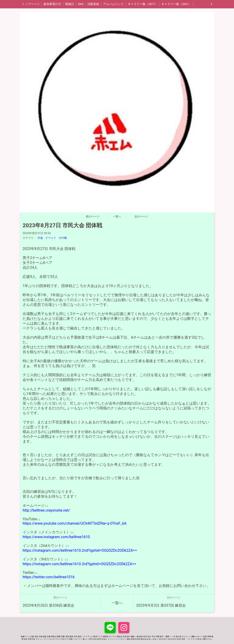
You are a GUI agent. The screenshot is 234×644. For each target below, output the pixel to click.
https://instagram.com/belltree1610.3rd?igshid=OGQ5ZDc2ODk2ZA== (79, 564)
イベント (51, 238)
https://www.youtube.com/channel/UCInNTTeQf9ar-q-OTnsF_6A (75, 523)
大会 (40, 238)
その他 (63, 238)
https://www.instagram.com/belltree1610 (56, 537)
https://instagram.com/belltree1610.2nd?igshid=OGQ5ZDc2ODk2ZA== (80, 550)
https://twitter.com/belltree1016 (49, 577)
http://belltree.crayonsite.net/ (46, 510)
